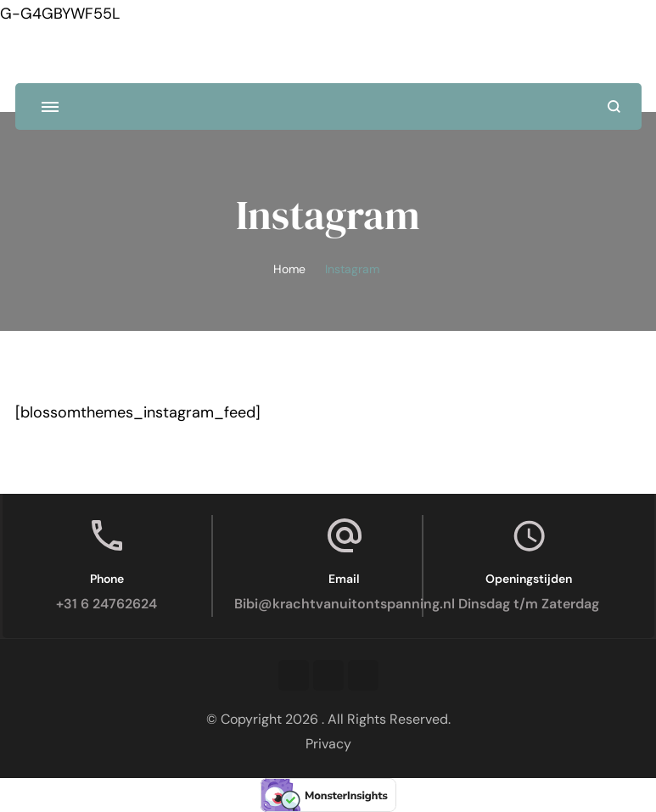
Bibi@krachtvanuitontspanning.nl (345, 604)
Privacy (328, 744)
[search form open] (614, 106)
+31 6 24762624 (107, 604)
